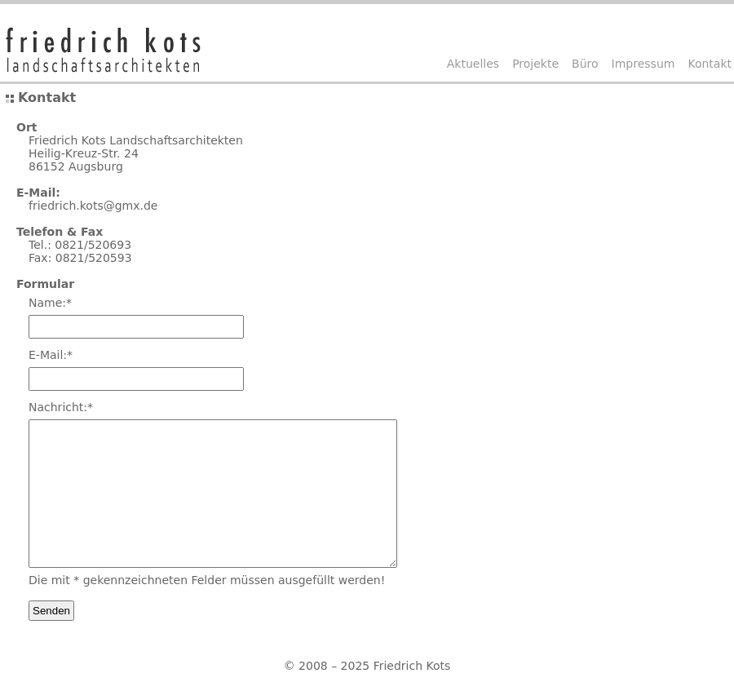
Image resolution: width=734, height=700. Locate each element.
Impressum (643, 64)
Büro (585, 64)
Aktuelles (473, 64)
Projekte (535, 64)
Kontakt (710, 64)
